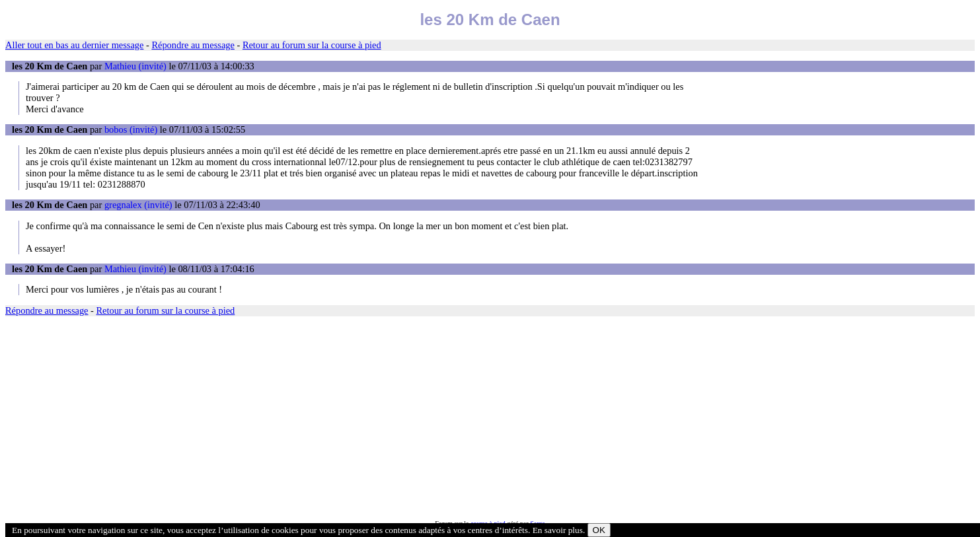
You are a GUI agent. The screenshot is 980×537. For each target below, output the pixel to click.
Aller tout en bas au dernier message (74, 45)
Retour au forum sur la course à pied (312, 45)
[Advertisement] (402, 418)
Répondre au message (193, 45)
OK (599, 530)
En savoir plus (558, 530)
